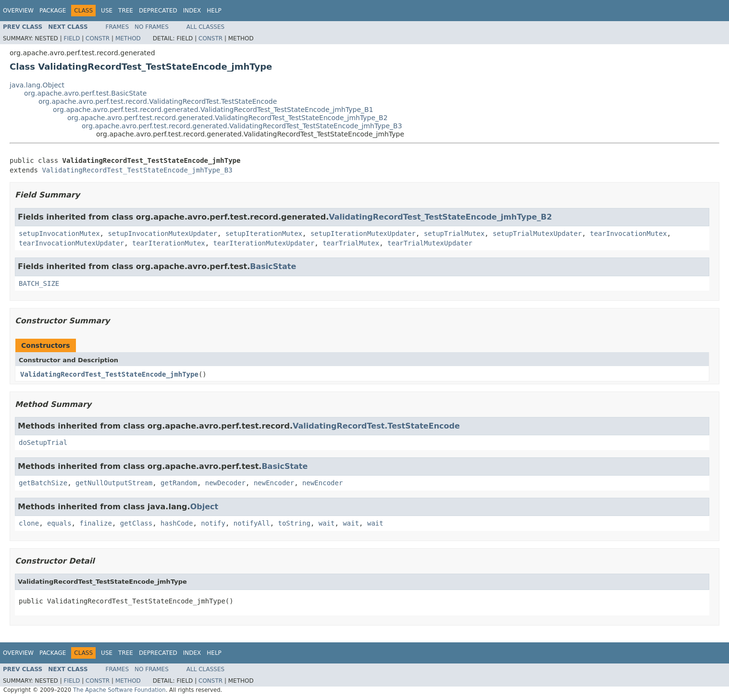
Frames (117, 27)
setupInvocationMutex (59, 233)
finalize (95, 523)
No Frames (152, 27)
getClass (136, 523)
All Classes (205, 27)
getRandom (179, 483)
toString (294, 523)
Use (107, 11)
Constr (98, 38)
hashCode (177, 523)
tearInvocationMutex (629, 233)
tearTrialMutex (351, 243)
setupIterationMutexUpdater (363, 233)
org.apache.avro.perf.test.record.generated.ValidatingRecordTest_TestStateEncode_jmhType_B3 (242, 126)
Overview (18, 11)
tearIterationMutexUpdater (264, 243)
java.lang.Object (37, 85)
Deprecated (158, 11)
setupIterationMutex (264, 233)
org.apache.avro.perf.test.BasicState (85, 93)
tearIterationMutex (169, 243)
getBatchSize (43, 483)
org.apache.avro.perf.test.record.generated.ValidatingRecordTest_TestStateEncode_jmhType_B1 (213, 110)
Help (214, 11)
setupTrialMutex (454, 233)
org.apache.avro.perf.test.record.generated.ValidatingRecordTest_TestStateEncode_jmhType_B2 (228, 118)
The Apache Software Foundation (119, 690)
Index (192, 11)
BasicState (273, 266)
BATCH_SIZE (39, 283)
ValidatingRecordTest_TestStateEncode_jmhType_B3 (137, 170)
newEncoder (274, 483)
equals (59, 523)
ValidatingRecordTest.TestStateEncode (376, 426)
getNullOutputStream (114, 483)
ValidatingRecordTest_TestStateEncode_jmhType (109, 374)
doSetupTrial (43, 442)
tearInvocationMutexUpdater (71, 243)
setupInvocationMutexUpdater (162, 233)
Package (53, 11)
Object (204, 507)
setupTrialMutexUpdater (537, 233)
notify (213, 523)
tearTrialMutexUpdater (430, 243)
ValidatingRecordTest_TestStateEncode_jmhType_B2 (440, 217)
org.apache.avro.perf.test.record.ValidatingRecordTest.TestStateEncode (158, 101)
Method (128, 38)
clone (29, 523)
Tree (126, 11)
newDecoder (225, 483)
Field (72, 38)
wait (327, 523)
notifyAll (252, 523)
